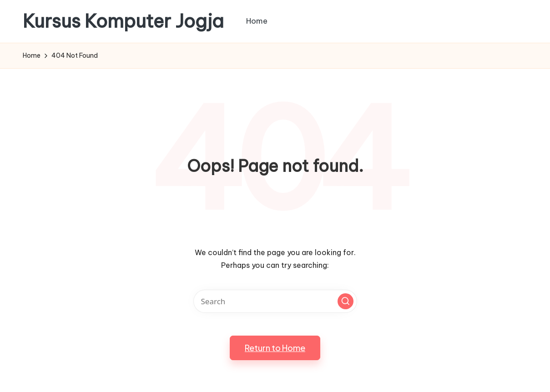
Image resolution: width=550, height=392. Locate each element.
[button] (346, 301)
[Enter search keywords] (275, 301)
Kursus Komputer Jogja (123, 21)
